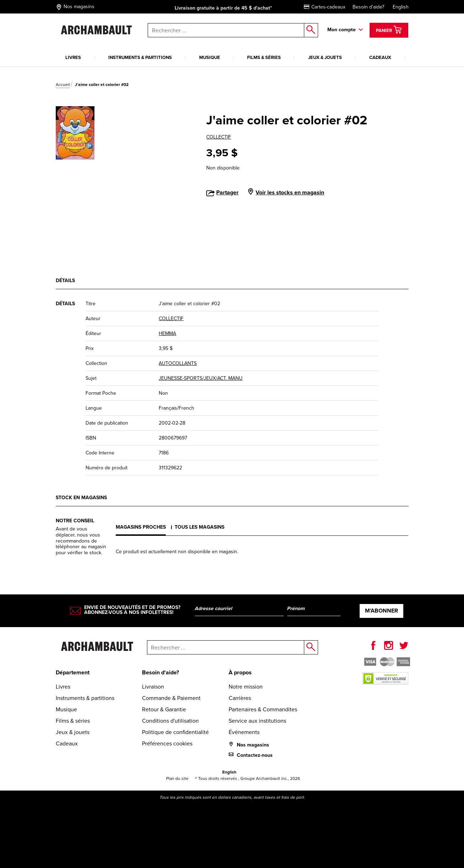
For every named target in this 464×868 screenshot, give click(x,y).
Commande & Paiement (171, 698)
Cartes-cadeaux (325, 7)
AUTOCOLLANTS (178, 363)
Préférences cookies (167, 743)
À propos (240, 672)
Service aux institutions (257, 721)
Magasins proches (141, 527)
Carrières (240, 698)
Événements (244, 732)
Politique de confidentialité (175, 732)
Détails (65, 280)
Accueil (63, 85)
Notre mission (246, 687)
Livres (73, 57)
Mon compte (342, 29)
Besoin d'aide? (368, 7)
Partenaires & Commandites (263, 709)
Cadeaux (380, 57)
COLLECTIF (219, 137)
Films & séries (264, 57)
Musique (210, 57)
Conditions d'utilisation (170, 721)
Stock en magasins (81, 497)
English (401, 7)
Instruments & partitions (140, 57)
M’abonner (381, 611)
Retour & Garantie (164, 709)
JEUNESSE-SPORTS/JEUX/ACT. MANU (201, 378)
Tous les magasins (200, 527)
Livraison (153, 687)
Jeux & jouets (325, 57)
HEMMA (167, 333)
